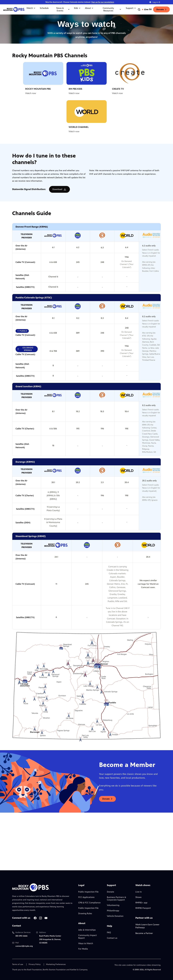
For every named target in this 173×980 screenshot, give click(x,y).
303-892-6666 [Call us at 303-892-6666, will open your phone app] (21, 936)
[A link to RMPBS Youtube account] (46, 918)
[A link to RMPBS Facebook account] (35, 918)
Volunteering (113, 905)
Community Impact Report (88, 937)
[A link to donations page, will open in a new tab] (107, 799)
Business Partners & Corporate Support (117, 898)
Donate (161, 9)
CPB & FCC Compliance (89, 903)
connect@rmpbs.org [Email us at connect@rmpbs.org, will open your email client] (24, 946)
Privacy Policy (35, 964)
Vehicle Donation (115, 916)
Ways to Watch (86, 943)
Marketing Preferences (56, 964)
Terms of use (18, 964)
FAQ (109, 932)
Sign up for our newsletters (103, 2)
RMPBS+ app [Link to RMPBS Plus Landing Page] (141, 903)
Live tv (139, 892)
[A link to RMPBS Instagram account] (41, 918)
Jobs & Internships (87, 930)
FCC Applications (86, 897)
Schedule (44, 8)
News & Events (63, 9)
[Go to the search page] (139, 9)
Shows (138, 897)
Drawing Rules (85, 913)
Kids (77, 8)
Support (131, 8)
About (89, 8)
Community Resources (112, 9)
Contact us (112, 938)
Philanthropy (113, 911)
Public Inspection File (88, 892)
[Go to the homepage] (14, 9)
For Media (83, 949)
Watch (31, 8)
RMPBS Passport (143, 908)
